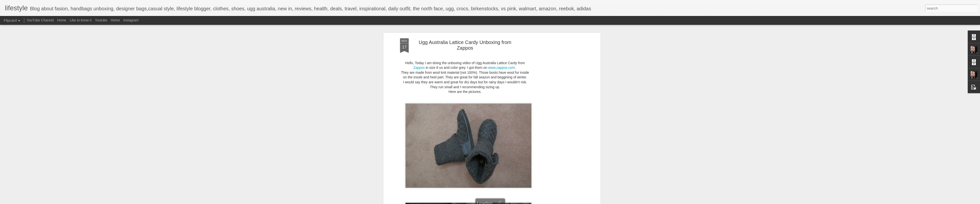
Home (62, 20)
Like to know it (81, 20)
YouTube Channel (40, 20)
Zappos (420, 67)
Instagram (131, 20)
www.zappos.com (501, 67)
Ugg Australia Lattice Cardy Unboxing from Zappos (465, 45)
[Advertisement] (557, 115)
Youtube (101, 20)
